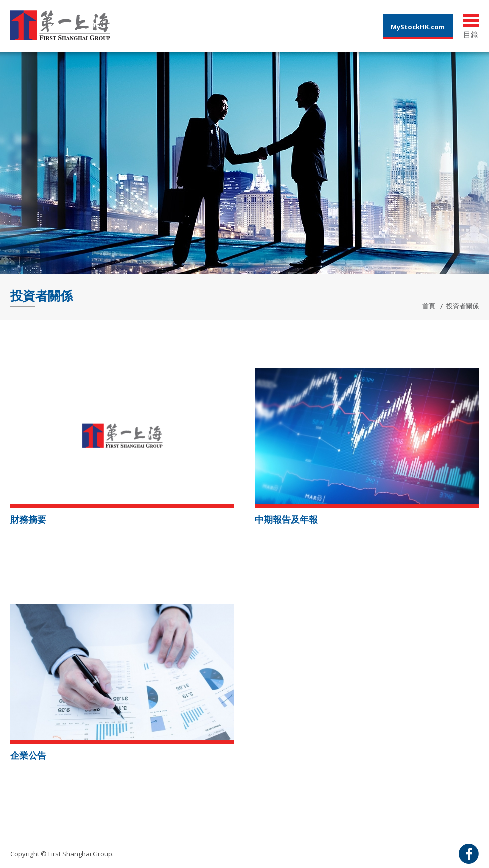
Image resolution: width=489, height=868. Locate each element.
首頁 (429, 306)
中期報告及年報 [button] (286, 519)
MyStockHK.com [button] (418, 27)
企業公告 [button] (28, 755)
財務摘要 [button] (28, 519)
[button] (122, 435)
